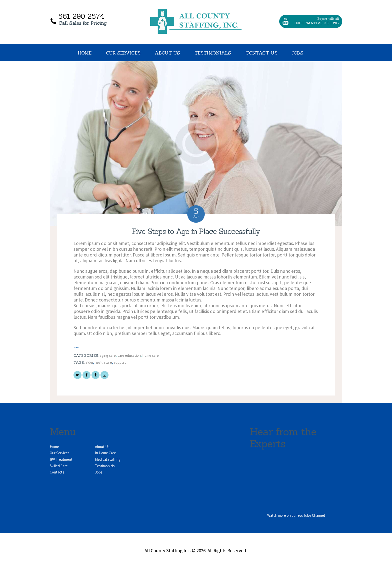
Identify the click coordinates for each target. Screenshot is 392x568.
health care (103, 362)
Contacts (57, 472)
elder (89, 362)
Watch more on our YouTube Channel (296, 515)
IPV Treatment (61, 459)
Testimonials (105, 466)
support (120, 362)
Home (54, 447)
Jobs (99, 472)
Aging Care (108, 355)
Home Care (151, 355)
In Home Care (105, 453)
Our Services (60, 453)
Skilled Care (59, 466)
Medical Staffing (108, 459)
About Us (102, 447)
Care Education (129, 355)
